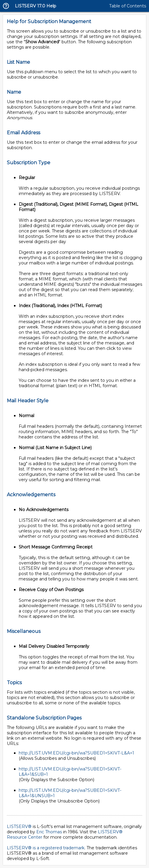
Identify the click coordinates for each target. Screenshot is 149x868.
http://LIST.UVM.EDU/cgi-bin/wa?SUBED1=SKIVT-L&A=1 (76, 753)
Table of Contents (128, 6)
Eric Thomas (49, 832)
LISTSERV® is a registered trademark (46, 848)
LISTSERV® (19, 826)
